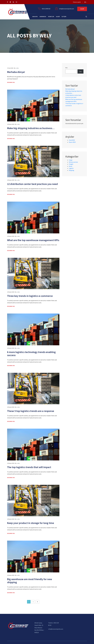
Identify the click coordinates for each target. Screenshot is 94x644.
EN (86, 2)
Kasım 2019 (72, 142)
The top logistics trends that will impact (29, 467)
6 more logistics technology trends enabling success (31, 354)
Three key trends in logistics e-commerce (30, 296)
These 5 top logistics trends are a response (31, 411)
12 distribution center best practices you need (32, 184)
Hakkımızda (43, 17)
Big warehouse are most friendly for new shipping (30, 581)
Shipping (71, 170)
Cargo (71, 160)
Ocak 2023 (72, 140)
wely (17, 68)
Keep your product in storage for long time (31, 523)
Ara (66, 68)
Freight (71, 164)
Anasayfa (35, 17)
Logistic (71, 168)
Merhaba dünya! (16, 72)
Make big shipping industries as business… (31, 128)
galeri (58, 17)
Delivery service (73, 162)
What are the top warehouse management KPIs (33, 240)
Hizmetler (51, 17)
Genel (71, 166)
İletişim (64, 17)
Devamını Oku (11, 82)
